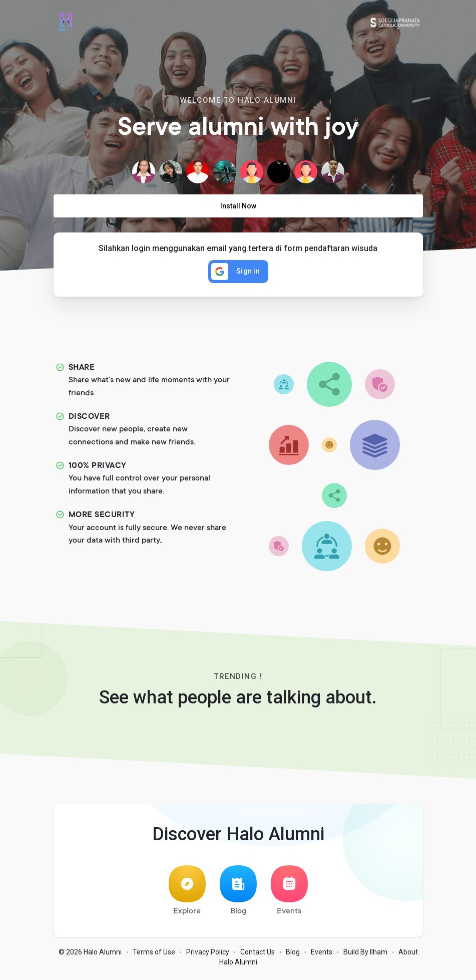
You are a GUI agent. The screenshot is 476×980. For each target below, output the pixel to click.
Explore (187, 894)
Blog (238, 894)
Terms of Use (154, 955)
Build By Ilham (365, 955)
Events (289, 894)
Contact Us (258, 955)
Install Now (238, 206)
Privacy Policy (208, 955)
